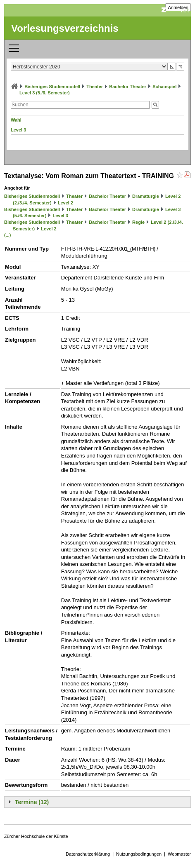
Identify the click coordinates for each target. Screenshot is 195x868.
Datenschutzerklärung (88, 854)
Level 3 (18, 130)
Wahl (16, 120)
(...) (8, 235)
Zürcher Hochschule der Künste (36, 836)
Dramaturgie (146, 196)
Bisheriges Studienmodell (52, 87)
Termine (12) (32, 802)
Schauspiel (164, 87)
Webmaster (179, 854)
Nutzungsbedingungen (139, 854)
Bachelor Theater (128, 87)
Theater (95, 87)
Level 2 (65, 203)
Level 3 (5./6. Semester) (45, 93)
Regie (138, 222)
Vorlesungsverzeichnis (65, 28)
